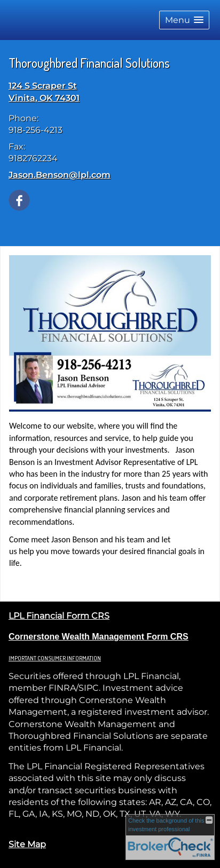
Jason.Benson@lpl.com (60, 175)
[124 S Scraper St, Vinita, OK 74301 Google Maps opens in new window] (44, 92)
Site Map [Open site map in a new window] (27, 844)
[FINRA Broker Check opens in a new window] (170, 837)
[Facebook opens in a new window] (19, 199)
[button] (184, 20)
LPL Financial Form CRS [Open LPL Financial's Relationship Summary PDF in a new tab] (59, 616)
